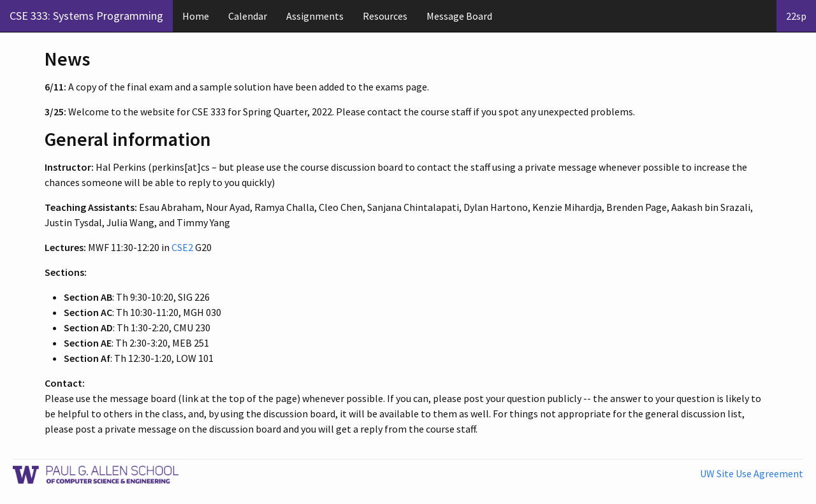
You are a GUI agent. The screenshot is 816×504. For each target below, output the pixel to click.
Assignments (315, 16)
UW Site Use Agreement (752, 473)
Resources (385, 16)
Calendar (248, 16)
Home (196, 16)
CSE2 (182, 247)
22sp (796, 16)
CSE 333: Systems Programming (86, 16)
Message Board (459, 16)
